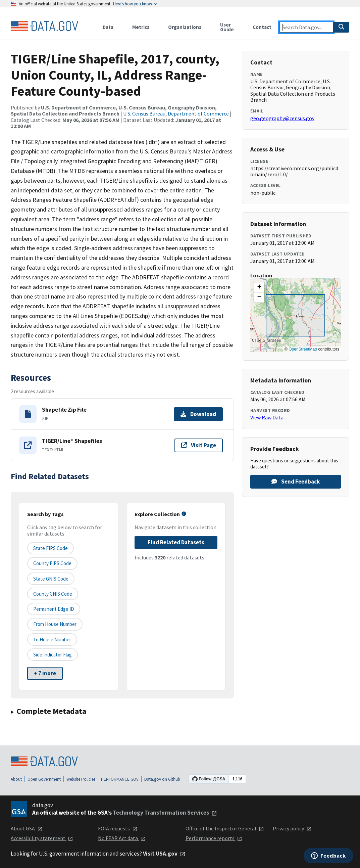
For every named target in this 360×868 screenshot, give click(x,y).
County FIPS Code (52, 563)
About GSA (27, 828)
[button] (259, 287)
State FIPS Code (50, 548)
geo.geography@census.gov (282, 118)
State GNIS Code (51, 579)
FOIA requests (118, 828)
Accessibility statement (42, 838)
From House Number (55, 624)
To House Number (52, 639)
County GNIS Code (53, 594)
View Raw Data (267, 417)
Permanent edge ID (54, 609)
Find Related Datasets (176, 542)
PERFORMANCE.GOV (120, 779)
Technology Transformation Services (165, 813)
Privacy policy (292, 828)
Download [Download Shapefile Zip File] (198, 414)
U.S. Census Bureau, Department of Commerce (176, 113)
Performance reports (214, 838)
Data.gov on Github (162, 779)
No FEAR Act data (122, 838)
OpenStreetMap (303, 349)
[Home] (44, 26)
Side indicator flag (53, 655)
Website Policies (81, 779)
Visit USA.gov (164, 854)
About (16, 779)
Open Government (44, 779)
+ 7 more (45, 673)
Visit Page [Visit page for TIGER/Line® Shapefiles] (199, 445)
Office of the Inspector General (225, 828)
